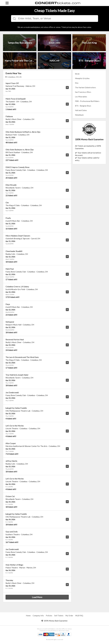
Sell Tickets (59, 616)
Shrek (77, 74)
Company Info (38, 616)
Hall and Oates (81, 110)
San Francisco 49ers (83, 92)
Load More (37, 597)
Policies (49, 616)
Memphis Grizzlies (82, 78)
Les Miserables (81, 97)
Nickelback (79, 115)
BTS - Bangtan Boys (83, 106)
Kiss (77, 83)
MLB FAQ (79, 616)
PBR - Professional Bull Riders (87, 101)
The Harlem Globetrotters (85, 87)
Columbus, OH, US (14, 77)
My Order (69, 616)
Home (28, 616)
